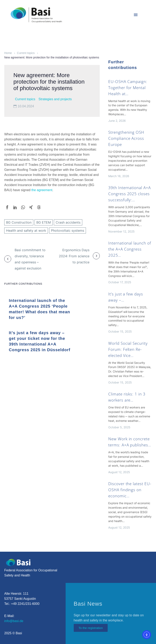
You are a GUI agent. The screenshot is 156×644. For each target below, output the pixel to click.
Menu (136, 15)
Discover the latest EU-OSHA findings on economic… (130, 490)
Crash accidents (68, 222)
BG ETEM (44, 222)
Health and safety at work (26, 230)
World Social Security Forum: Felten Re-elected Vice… (128, 349)
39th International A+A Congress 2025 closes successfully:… (129, 194)
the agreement (42, 190)
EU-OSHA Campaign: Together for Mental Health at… (128, 88)
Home (8, 53)
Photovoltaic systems (68, 230)
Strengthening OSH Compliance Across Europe (126, 138)
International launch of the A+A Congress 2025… (130, 249)
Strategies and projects (55, 99)
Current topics (26, 53)
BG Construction (19, 222)
